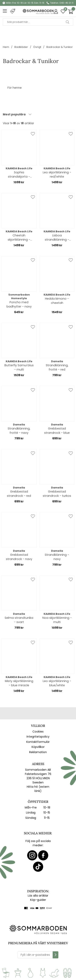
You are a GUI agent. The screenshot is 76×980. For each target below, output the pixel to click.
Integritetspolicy (38, 737)
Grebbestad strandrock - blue (57, 431)
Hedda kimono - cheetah (57, 301)
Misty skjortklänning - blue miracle (19, 683)
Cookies (38, 732)
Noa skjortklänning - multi (57, 620)
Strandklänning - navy (57, 557)
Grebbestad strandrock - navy (19, 557)
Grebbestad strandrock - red (19, 494)
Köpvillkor (38, 747)
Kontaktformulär (38, 742)
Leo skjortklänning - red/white (57, 174)
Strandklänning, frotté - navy (19, 431)
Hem (6, 47)
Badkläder (21, 47)
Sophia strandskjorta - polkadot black (19, 175)
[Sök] (38, 22)
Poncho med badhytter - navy (19, 304)
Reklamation (38, 752)
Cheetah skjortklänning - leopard (19, 238)
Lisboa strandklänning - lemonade (57, 238)
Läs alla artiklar (38, 896)
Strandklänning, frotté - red (57, 367)
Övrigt (37, 47)
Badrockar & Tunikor (60, 47)
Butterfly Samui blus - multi (19, 367)
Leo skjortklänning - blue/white (57, 683)
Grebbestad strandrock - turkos (57, 494)
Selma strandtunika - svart (19, 620)
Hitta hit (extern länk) (38, 789)
